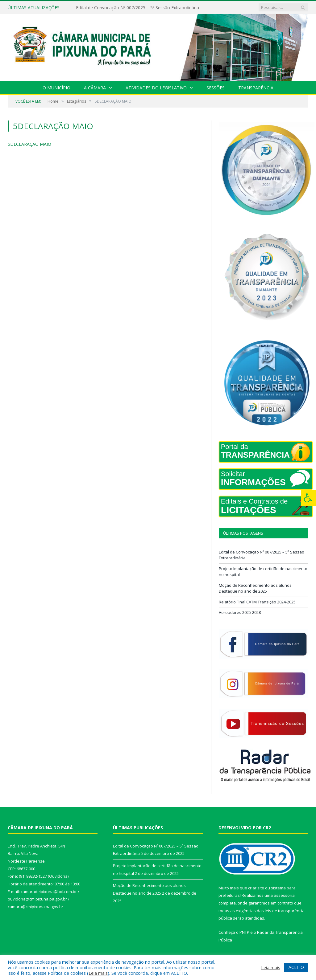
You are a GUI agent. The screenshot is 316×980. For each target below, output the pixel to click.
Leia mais (98, 973)
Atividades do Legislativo (156, 88)
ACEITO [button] (296, 967)
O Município (56, 88)
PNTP (244, 932)
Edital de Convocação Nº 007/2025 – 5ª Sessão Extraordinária (137, 8)
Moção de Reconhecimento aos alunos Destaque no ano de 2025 (255, 588)
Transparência (256, 88)
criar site (256, 888)
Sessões (216, 88)
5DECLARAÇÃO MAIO (29, 144)
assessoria (284, 895)
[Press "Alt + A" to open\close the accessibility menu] (308, 498)
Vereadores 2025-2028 (240, 612)
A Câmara (95, 88)
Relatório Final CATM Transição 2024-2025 (257, 602)
